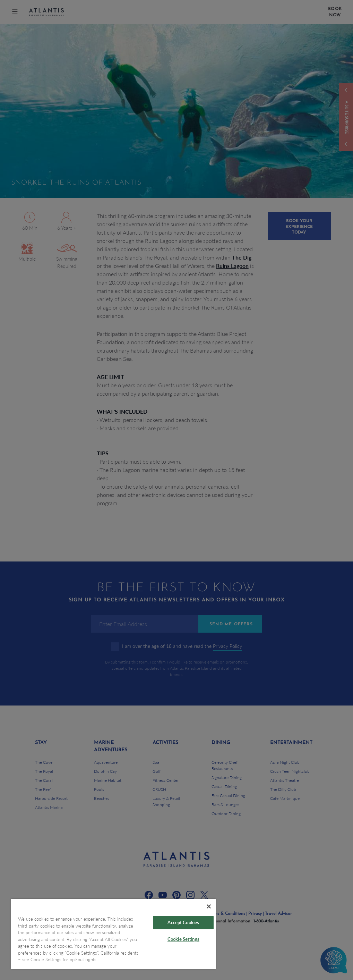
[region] (113, 934)
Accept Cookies (183, 922)
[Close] (209, 906)
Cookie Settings (183, 939)
